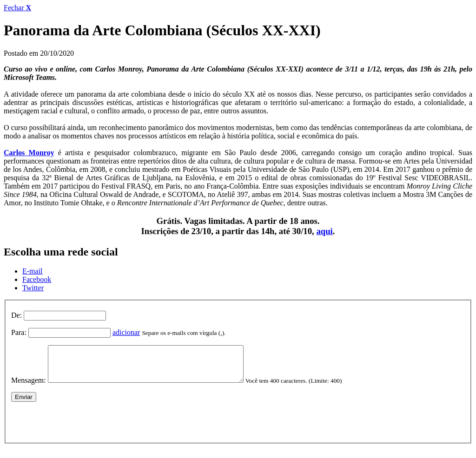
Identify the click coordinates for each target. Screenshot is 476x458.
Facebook (37, 279)
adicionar (126, 332)
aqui (324, 231)
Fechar (17, 8)
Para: (19, 332)
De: (17, 315)
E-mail (33, 271)
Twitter (33, 288)
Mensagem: (29, 387)
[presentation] (82, 427)
